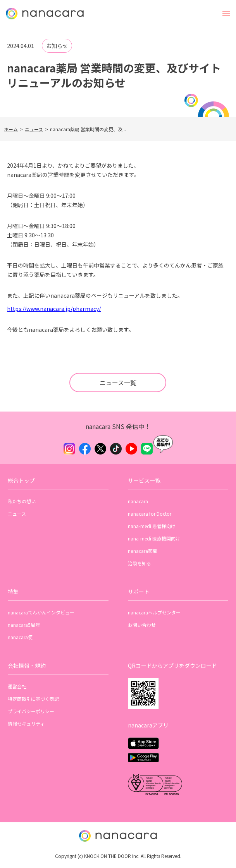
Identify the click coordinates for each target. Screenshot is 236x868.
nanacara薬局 (143, 551)
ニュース (34, 129)
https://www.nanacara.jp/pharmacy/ (54, 309)
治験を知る (140, 563)
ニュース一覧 (118, 383)
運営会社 (17, 686)
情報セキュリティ (26, 723)
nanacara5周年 (24, 625)
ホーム (11, 129)
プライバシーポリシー (31, 711)
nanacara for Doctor (150, 514)
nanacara (138, 501)
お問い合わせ (142, 625)
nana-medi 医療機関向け (154, 538)
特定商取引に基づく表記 (33, 699)
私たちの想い (22, 501)
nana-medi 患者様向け (152, 526)
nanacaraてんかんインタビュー (41, 612)
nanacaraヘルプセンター (154, 612)
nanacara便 (20, 637)
